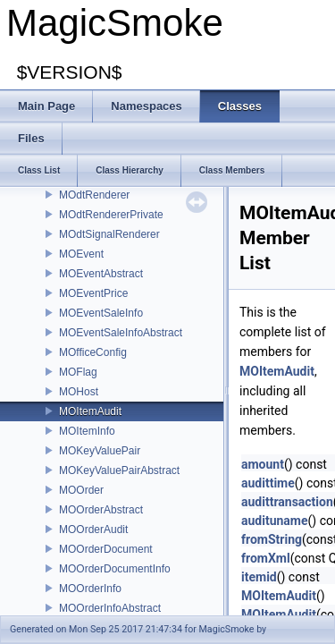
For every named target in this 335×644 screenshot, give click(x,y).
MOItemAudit (90, 411)
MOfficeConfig (93, 352)
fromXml (266, 558)
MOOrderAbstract (101, 510)
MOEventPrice (93, 293)
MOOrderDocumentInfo (115, 569)
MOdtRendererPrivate (111, 215)
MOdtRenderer (94, 195)
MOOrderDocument (106, 549)
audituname (275, 521)
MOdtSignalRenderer (109, 234)
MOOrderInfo (90, 589)
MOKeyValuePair (100, 451)
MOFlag (78, 372)
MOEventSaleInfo (101, 313)
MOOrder (81, 490)
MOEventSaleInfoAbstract (121, 333)
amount (263, 464)
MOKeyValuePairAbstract (119, 470)
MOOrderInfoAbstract (110, 608)
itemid (259, 577)
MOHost (79, 392)
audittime (268, 483)
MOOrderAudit (93, 530)
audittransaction (287, 502)
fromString (272, 539)
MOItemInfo (87, 431)
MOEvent (81, 254)
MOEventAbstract (101, 274)
